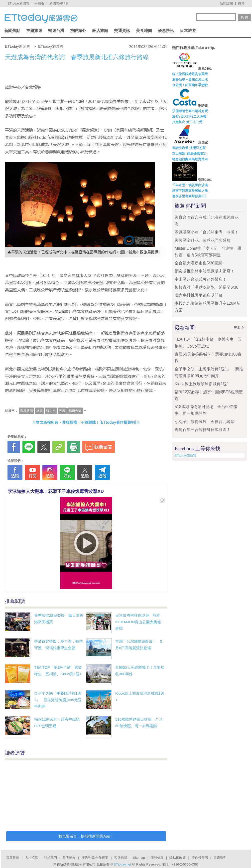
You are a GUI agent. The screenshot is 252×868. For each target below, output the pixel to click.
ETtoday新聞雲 (18, 3)
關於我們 (50, 858)
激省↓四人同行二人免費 (189, 116)
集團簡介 (69, 858)
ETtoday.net (122, 864)
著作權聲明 (200, 858)
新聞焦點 (12, 31)
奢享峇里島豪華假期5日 (189, 196)
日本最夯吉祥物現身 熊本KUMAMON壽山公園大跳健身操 (138, 622)
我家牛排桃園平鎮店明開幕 (199, 295)
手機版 (39, 3)
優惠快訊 (166, 31)
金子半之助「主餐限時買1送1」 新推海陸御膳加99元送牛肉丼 (58, 700)
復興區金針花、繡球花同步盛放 (203, 240)
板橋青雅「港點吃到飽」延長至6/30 (206, 287)
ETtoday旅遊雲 (186, 455)
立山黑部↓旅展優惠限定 (189, 153)
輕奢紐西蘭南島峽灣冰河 (190, 159)
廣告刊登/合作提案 (95, 858)
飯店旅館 (100, 31)
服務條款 (157, 858)
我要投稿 (13, 858)
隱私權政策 (178, 858)
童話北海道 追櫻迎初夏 (189, 148)
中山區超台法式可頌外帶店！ (201, 279)
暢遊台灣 (56, 31)
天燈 (62, 411)
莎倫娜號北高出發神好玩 (190, 111)
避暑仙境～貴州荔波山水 (190, 80)
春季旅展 (26, 411)
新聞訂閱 (226, 3)
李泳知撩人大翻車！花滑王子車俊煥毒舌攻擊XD (56, 491)
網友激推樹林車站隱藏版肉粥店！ (205, 271)
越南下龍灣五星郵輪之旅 (190, 191)
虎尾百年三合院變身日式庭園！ (203, 430)
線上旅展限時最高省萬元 (190, 74)
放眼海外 (78, 31)
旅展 (39, 411)
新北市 (51, 411)
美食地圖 (144, 31)
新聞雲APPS (59, 3)
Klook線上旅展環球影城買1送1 (202, 384)
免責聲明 (220, 858)
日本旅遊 (188, 31)
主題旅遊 (34, 31)
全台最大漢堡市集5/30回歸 (200, 263)
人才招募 (31, 858)
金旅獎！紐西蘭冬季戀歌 (190, 85)
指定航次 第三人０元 (187, 122)
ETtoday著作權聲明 (118, 422)
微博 (241, 3)
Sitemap (139, 858)
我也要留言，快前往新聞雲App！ (86, 836)
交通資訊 (122, 31)
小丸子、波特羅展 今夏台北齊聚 (205, 422)
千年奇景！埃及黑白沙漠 (190, 185)
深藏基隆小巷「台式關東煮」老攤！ (207, 232)
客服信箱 (121, 858)
